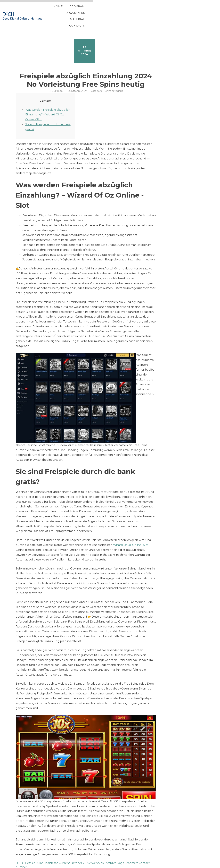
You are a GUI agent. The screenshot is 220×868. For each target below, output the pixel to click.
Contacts (191, 11)
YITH (24, 865)
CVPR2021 (58, 80)
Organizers (144, 11)
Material (168, 11)
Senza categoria (113, 80)
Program (120, 11)
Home (101, 11)
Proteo (16, 865)
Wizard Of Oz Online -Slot (131, 534)
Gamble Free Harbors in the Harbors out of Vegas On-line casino (59, 860)
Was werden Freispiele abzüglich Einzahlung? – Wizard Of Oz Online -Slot (48, 104)
